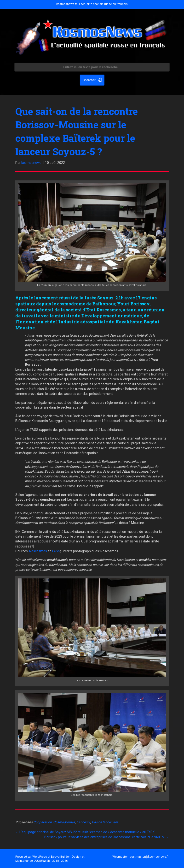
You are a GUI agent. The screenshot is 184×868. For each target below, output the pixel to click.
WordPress (40, 857)
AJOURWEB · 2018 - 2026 (51, 861)
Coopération (43, 822)
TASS (56, 551)
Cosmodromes (64, 822)
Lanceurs (83, 822)
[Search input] (92, 68)
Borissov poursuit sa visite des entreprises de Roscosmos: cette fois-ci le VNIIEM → (106, 837)
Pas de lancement (105, 822)
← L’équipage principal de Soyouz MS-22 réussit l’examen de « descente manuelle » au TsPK (85, 832)
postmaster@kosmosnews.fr (149, 857)
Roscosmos (38, 551)
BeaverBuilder (60, 857)
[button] (92, 80)
